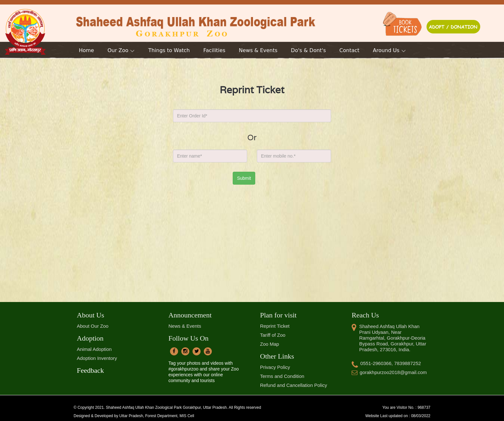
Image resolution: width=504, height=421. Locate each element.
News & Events (185, 326)
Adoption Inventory (97, 358)
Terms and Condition (282, 376)
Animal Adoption (94, 349)
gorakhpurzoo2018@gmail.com (389, 372)
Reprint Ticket (275, 326)
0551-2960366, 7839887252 (386, 363)
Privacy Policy (275, 367)
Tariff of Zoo (273, 335)
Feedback (90, 370)
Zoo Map (270, 344)
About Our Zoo (93, 326)
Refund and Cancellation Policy (293, 385)
